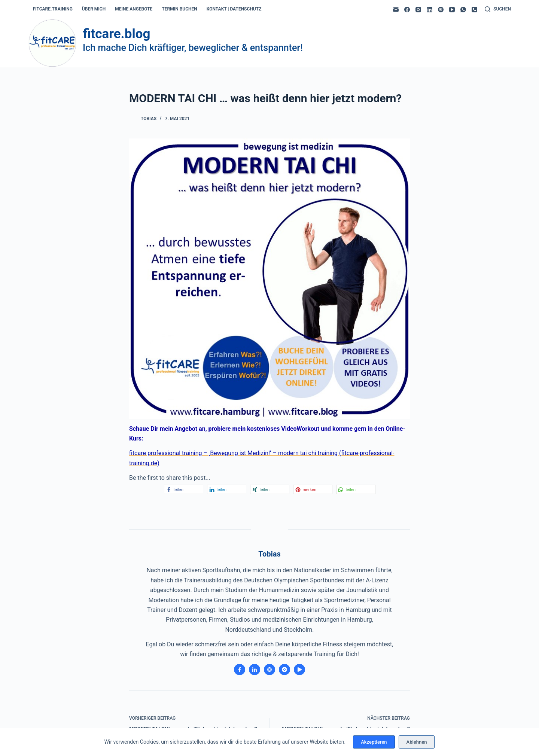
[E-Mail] (396, 10)
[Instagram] (418, 10)
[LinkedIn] (430, 10)
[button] (184, 489)
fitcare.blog (116, 34)
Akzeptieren (374, 742)
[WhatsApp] (463, 10)
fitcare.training (53, 9)
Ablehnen (417, 742)
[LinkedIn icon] (255, 670)
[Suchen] (498, 9)
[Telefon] (474, 10)
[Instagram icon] (284, 670)
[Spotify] (441, 10)
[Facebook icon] (240, 670)
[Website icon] (269, 670)
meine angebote (134, 9)
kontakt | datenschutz (234, 9)
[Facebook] (407, 10)
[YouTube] (452, 10)
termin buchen (179, 9)
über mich (94, 9)
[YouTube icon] (299, 670)
